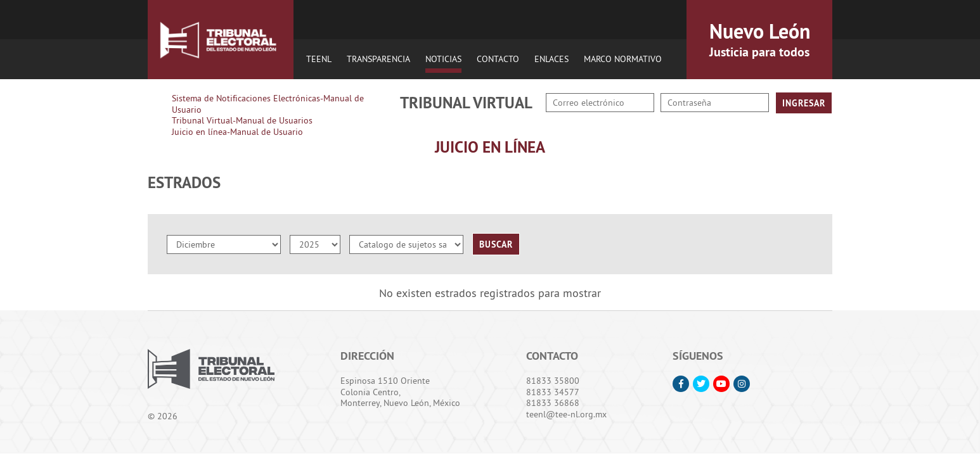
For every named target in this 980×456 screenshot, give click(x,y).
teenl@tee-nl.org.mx (566, 414)
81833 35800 (553, 381)
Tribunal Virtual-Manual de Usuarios (242, 120)
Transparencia (378, 59)
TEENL (319, 59)
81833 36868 (553, 403)
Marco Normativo (623, 59)
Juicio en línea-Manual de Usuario (237, 132)
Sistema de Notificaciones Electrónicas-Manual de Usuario (268, 104)
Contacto (498, 59)
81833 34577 (553, 392)
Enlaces (551, 59)
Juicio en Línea (490, 147)
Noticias (443, 59)
